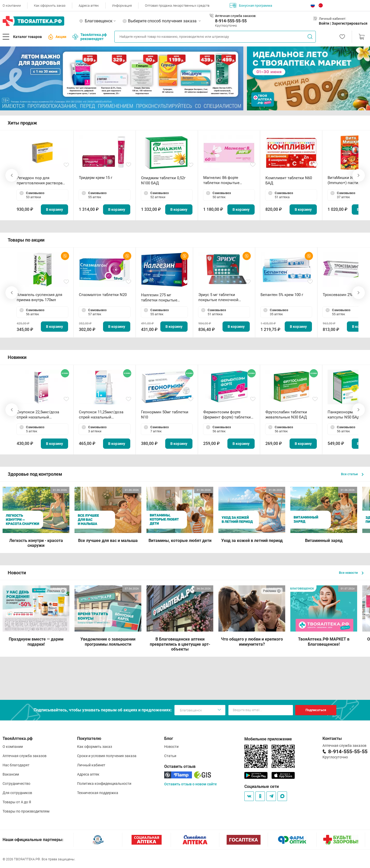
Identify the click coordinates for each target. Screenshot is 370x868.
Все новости (351, 573)
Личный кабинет (91, 765)
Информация (122, 6)
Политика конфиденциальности (104, 784)
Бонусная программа (251, 5)
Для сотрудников (17, 793)
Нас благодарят (16, 765)
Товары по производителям (26, 811)
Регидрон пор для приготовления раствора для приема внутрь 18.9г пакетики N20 (40, 181)
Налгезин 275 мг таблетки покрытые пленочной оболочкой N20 (162, 298)
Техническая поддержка (98, 793)
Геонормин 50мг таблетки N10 (165, 415)
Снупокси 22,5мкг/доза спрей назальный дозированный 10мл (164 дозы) (40, 415)
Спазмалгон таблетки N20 (103, 295)
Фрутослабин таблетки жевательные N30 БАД (286, 415)
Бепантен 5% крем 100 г (282, 295)
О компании (12, 6)
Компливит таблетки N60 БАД (289, 180)
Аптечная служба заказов (25, 756)
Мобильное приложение (268, 739)
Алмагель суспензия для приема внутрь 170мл (39, 297)
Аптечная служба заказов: (236, 16)
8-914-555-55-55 (231, 21)
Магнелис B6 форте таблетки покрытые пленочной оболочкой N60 (228, 180)
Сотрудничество (16, 784)
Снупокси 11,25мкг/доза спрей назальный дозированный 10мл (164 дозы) (102, 415)
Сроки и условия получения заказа (107, 756)
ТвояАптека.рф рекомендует (90, 37)
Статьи (170, 756)
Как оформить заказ (50, 6)
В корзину (54, 209)
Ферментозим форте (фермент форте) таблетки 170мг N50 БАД (227, 415)
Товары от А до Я (17, 802)
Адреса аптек (89, 6)
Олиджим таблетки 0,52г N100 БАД (163, 180)
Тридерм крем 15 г (96, 178)
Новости (171, 747)
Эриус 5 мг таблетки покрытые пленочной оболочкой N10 (218, 297)
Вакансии (11, 774)
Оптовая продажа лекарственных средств (177, 6)
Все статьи (352, 474)
